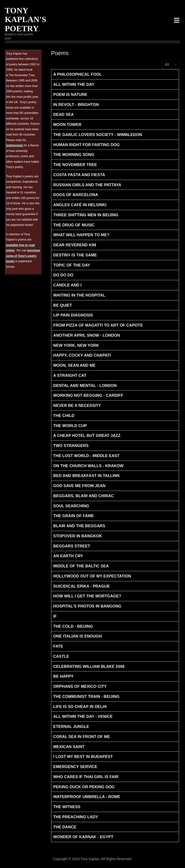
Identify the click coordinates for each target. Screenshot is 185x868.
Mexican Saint (69, 747)
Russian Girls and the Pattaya (87, 185)
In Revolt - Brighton (76, 105)
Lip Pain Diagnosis (73, 315)
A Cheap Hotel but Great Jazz (87, 435)
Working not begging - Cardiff (88, 395)
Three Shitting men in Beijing (86, 215)
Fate (58, 646)
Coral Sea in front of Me (82, 737)
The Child (64, 415)
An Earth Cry (68, 556)
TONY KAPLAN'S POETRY (26, 19)
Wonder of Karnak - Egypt (83, 837)
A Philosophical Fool (78, 74)
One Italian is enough (77, 636)
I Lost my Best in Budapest (83, 756)
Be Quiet (63, 305)
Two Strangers (71, 446)
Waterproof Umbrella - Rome (87, 797)
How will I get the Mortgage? (87, 596)
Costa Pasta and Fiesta (79, 175)
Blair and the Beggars (79, 526)
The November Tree (75, 165)
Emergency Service (75, 767)
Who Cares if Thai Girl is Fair (86, 777)
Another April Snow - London (87, 335)
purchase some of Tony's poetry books (23, 256)
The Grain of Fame (74, 516)
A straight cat (70, 375)
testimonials (15, 145)
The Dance (65, 827)
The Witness (67, 807)
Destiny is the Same (75, 255)
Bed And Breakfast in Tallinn (86, 476)
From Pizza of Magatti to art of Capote (98, 325)
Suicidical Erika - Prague (82, 586)
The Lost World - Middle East (86, 456)
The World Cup (70, 426)
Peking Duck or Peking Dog (84, 787)
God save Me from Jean (79, 486)
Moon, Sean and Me (74, 365)
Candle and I (67, 285)
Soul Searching (71, 506)
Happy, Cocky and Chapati (82, 355)
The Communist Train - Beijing (86, 696)
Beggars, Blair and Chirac (83, 496)
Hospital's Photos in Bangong (87, 606)
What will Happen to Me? (81, 235)
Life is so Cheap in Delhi (80, 707)
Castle (61, 656)
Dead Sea (63, 114)
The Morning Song (74, 155)
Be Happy (63, 676)
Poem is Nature (70, 94)
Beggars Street (72, 546)
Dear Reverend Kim (75, 245)
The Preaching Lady (76, 817)
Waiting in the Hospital (79, 295)
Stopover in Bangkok (78, 536)
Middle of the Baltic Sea (81, 566)
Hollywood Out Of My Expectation (92, 576)
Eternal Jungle (71, 726)
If (55, 616)
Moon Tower (67, 124)
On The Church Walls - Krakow (88, 466)
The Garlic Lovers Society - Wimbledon (98, 135)
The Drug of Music (74, 225)
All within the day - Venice (83, 716)
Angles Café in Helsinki (80, 205)
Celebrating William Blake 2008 (89, 666)
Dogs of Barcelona (76, 195)
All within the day (74, 84)
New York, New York (76, 345)
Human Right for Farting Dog (86, 145)
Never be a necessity (77, 405)
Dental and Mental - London (85, 385)
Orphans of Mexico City (80, 686)
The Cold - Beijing (73, 626)
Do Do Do (63, 275)
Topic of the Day (72, 265)
